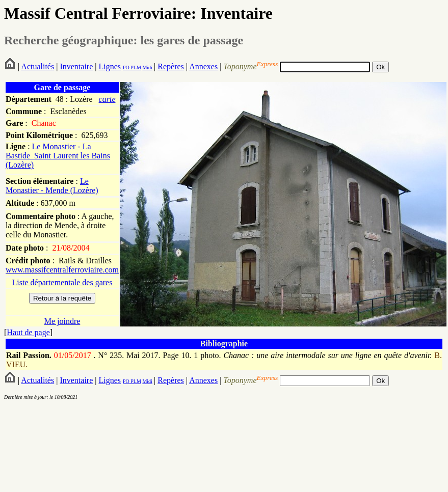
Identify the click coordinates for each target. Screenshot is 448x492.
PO (126, 67)
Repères (171, 66)
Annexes (203, 66)
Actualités (37, 66)
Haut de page (28, 332)
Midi (147, 67)
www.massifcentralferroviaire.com (62, 270)
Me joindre (62, 321)
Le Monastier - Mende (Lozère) (52, 186)
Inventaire (76, 66)
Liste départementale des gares (62, 282)
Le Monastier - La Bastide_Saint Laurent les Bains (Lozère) (58, 156)
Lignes (110, 66)
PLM (135, 67)
